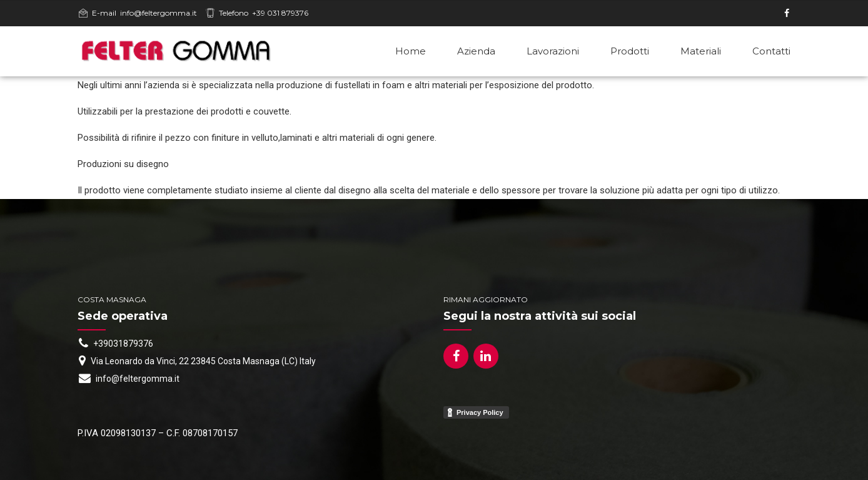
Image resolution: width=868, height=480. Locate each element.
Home (411, 51)
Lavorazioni (553, 51)
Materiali (701, 51)
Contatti (771, 51)
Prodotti (630, 51)
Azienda (476, 51)
